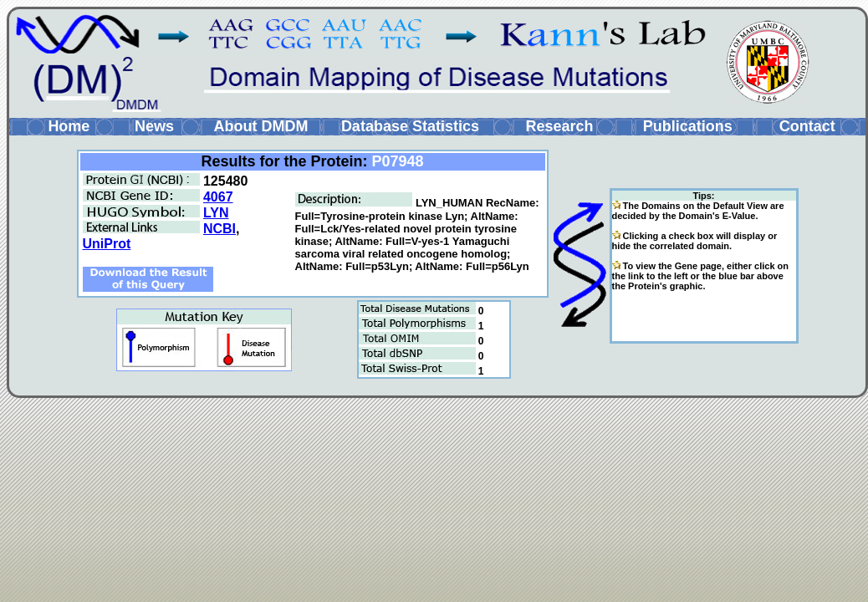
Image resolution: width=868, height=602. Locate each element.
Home (69, 126)
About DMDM (260, 126)
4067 (218, 197)
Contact (807, 126)
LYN (216, 213)
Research (559, 126)
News (154, 126)
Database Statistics (410, 126)
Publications (688, 126)
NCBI (220, 229)
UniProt (107, 244)
